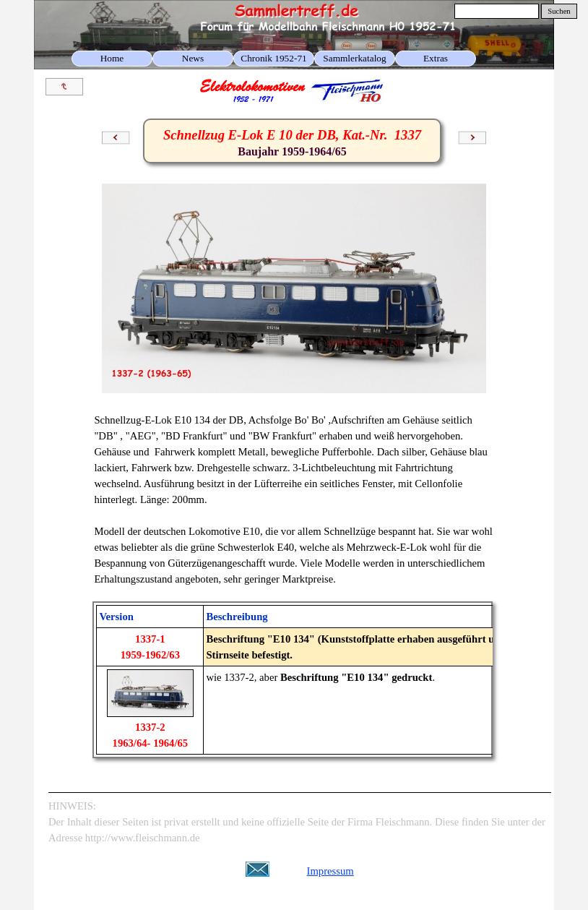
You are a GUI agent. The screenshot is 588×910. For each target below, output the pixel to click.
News (193, 58)
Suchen (559, 11)
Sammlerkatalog (354, 58)
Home (112, 58)
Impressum (330, 871)
